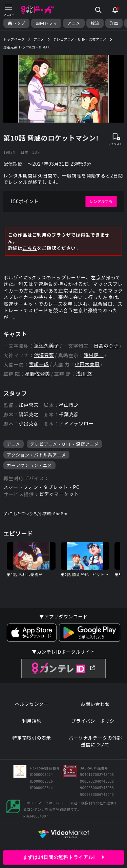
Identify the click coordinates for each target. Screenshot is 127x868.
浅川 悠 (84, 374)
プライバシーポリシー (95, 721)
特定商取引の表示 (32, 738)
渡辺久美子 (47, 346)
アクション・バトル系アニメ (36, 455)
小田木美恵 (87, 364)
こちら (30, 248)
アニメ (74, 23)
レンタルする (101, 201)
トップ (16, 23)
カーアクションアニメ (29, 465)
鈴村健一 (94, 355)
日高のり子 (106, 346)
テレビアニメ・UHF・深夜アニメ (65, 444)
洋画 (114, 23)
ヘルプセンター (32, 704)
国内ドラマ (46, 23)
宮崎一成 (39, 364)
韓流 (95, 23)
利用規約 (32, 721)
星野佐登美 (38, 374)
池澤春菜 (44, 355)
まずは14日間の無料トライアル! (63, 857)
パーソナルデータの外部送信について (95, 741)
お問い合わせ (95, 704)
